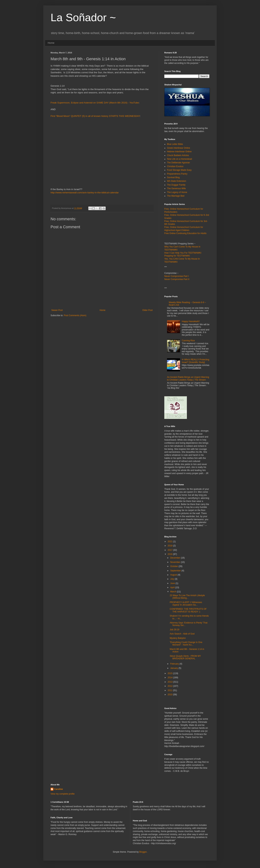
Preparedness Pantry (177, 174)
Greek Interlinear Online (178, 148)
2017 (170, 550)
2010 (170, 695)
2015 (170, 673)
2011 (170, 690)
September (176, 571)
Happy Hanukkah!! (191, 321)
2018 (170, 546)
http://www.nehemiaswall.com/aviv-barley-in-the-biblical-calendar (85, 193)
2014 (170, 678)
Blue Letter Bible (175, 144)
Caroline (58, 789)
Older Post (147, 310)
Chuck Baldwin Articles (178, 155)
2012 (170, 686)
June (173, 583)
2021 (170, 542)
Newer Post (57, 310)
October (174, 566)
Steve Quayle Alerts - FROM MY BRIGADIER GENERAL (185, 657)
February (175, 664)
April (173, 587)
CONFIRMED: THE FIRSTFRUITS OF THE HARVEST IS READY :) (188, 610)
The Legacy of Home (177, 192)
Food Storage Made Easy (179, 170)
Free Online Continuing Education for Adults (185, 233)
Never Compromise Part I (176, 276)
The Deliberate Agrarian (178, 163)
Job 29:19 (175, 630)
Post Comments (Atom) (75, 315)
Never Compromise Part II (177, 279)
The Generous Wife (176, 188)
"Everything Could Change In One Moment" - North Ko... (186, 644)
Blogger (143, 852)
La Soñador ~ (83, 17)
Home (51, 43)
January (174, 668)
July (173, 579)
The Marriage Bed (176, 196)
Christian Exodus (175, 166)
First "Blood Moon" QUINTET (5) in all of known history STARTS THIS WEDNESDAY (95, 116)
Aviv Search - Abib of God (182, 634)
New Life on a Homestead (179, 159)
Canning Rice (188, 341)
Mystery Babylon (178, 638)
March (174, 592)
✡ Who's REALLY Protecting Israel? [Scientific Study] (196, 361)
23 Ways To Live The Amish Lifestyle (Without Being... (187, 597)
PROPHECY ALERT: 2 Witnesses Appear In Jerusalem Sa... (186, 604)
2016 (170, 554)
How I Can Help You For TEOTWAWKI (183, 253)
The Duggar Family (176, 185)
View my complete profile (63, 794)
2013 (170, 682)
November (176, 562)
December (176, 558)
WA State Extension (177, 181)
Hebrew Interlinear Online (179, 152)
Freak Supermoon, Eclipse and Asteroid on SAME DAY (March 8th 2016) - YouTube (95, 103)
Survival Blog (173, 177)
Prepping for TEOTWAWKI (177, 256)
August (174, 575)
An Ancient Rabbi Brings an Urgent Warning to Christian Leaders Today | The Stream (188, 378)
